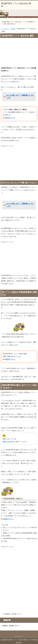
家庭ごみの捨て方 (9, 442)
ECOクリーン (10, 118)
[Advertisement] (19, 53)
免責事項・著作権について (13, 614)
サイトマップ (19, 636)
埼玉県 (13, 29)
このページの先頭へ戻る (19, 633)
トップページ (5, 29)
